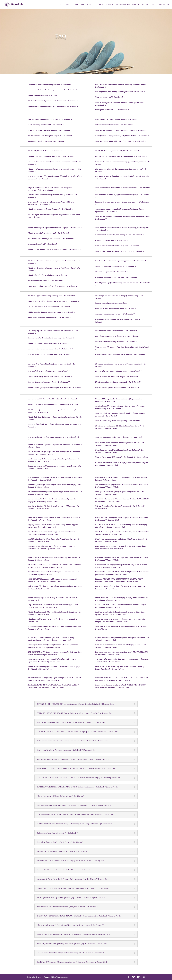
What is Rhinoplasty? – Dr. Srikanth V (43, 95)
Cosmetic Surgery (103, 4)
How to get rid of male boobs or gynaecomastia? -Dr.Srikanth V (52, 90)
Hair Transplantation (84, 4)
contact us (164, 4)
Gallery (146, 4)
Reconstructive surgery (127, 4)
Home (60, 4)
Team (67, 4)
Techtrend (47, 977)
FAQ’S (154, 4)
